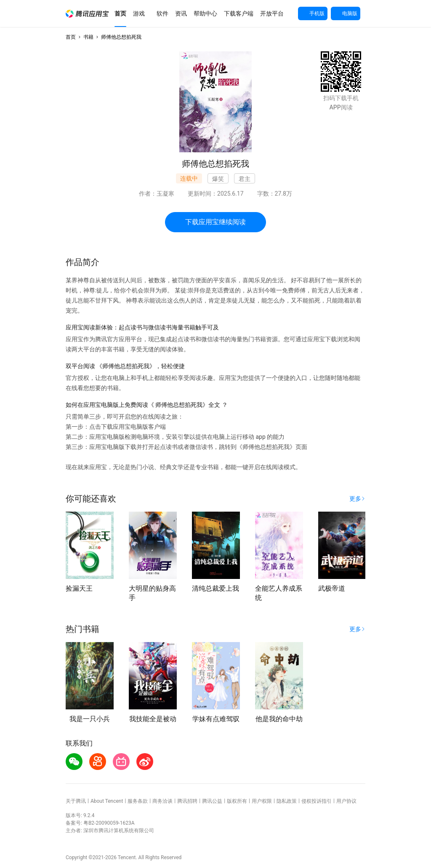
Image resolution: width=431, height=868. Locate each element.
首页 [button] (71, 37)
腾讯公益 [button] (212, 801)
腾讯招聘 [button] (187, 801)
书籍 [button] (88, 37)
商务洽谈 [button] (162, 801)
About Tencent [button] (107, 801)
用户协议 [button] (346, 801)
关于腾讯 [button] (76, 801)
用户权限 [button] (262, 801)
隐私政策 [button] (287, 801)
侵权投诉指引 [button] (317, 801)
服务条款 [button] (138, 801)
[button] (87, 14)
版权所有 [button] (237, 801)
